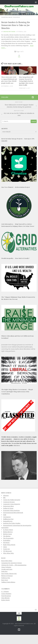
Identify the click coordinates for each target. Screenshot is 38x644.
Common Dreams (9, 502)
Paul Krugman (6, 596)
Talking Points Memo (8, 582)
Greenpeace (7, 517)
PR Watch (6, 543)
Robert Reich (5, 600)
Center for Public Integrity (12, 500)
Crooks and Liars (7, 569)
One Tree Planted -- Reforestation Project (16, 187)
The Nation (7, 536)
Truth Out (6, 549)
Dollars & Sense (8, 508)
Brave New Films (7, 561)
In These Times (8, 530)
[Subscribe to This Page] (30, 97)
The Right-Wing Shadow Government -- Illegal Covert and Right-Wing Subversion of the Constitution (17, 392)
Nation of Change (7, 576)
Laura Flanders (6, 594)
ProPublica (7, 540)
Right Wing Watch (9, 545)
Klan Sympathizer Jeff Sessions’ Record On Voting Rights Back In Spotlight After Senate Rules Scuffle (26, 81)
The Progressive (8, 538)
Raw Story (5, 580)
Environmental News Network (13, 513)
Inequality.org (8, 521)
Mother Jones (8, 534)
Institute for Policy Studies (12, 523)
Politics (17, 17)
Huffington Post (8, 519)
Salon (5, 547)
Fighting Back (7, 17)
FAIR (5, 515)
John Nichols (5, 598)
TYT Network (7, 551)
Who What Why (8, 553)
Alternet (6, 496)
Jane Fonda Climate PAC (9, 574)
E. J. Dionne (5, 592)
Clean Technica (6, 567)
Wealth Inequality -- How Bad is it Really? (15, 258)
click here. (17, 446)
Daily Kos (4, 571)
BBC (4, 498)
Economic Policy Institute (11, 510)
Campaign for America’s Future (12, 563)
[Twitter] (33, 97)
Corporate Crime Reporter (12, 504)
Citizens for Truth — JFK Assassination (14, 565)
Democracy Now (8, 506)
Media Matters (8, 532)
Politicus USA (6, 578)
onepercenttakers (9, 32)
